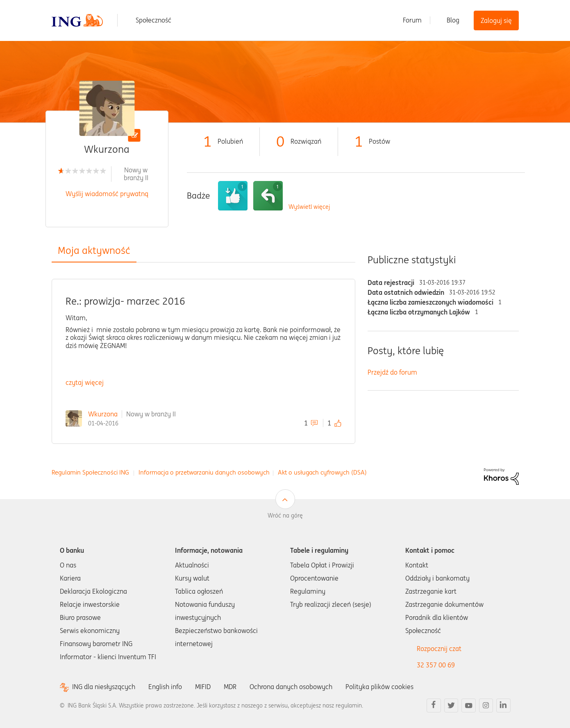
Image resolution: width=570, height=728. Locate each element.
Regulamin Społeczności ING (90, 472)
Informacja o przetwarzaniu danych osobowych (204, 472)
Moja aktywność (94, 250)
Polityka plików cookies (379, 687)
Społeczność (153, 20)
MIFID (203, 687)
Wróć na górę (285, 515)
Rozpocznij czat (439, 649)
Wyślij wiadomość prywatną (107, 194)
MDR (230, 687)
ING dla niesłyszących (104, 687)
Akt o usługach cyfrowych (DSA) (322, 472)
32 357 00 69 (436, 665)
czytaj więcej (85, 382)
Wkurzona (103, 414)
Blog (453, 20)
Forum (412, 20)
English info (165, 687)
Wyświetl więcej (309, 207)
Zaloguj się (496, 20)
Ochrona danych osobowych (291, 687)
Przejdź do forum (392, 372)
